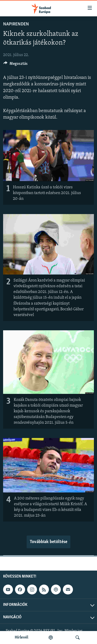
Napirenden (16, 24)
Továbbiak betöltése (48, 542)
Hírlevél (21, 638)
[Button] (16, 65)
